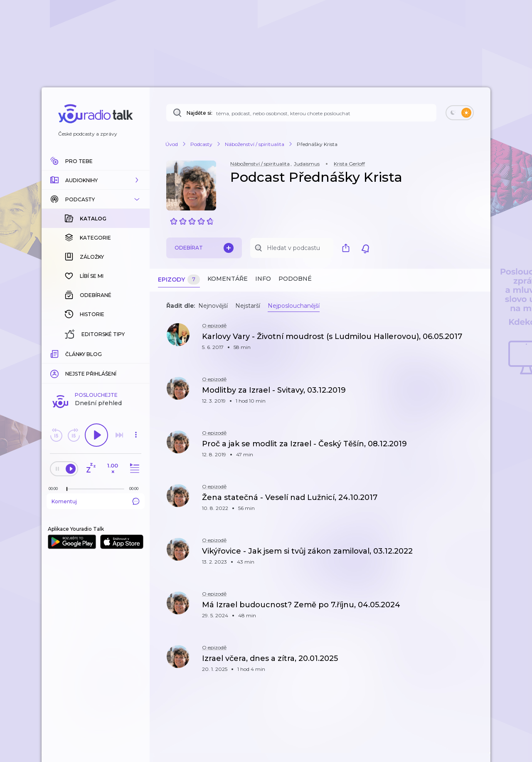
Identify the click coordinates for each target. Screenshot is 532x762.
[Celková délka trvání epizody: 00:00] (136, 353)
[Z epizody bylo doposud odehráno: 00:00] (55, 353)
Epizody (179, 280)
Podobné (295, 279)
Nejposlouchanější (294, 306)
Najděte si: (199, 113)
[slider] (67, 354)
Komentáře (228, 279)
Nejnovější (213, 306)
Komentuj (96, 366)
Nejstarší (248, 306)
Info (263, 279)
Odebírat (204, 248)
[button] (96, 180)
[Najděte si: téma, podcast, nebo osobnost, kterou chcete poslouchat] (301, 113)
